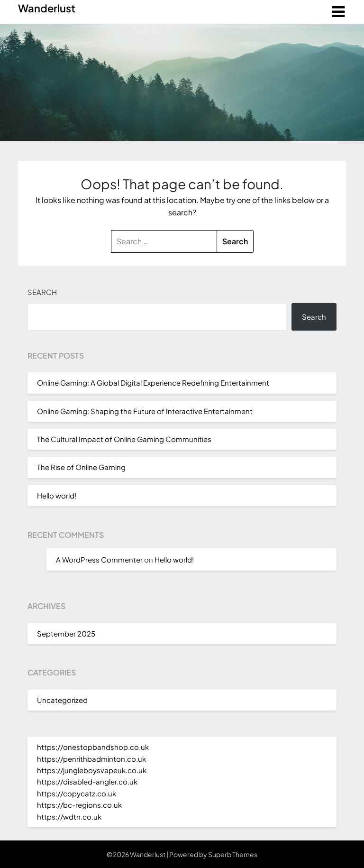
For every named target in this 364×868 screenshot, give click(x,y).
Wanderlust (47, 8)
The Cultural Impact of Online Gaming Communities (124, 439)
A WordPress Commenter (99, 559)
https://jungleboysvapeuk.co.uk (92, 770)
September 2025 (66, 633)
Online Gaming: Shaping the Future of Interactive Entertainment (145, 411)
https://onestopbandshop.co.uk (93, 747)
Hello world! (57, 495)
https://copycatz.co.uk (77, 793)
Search (42, 292)
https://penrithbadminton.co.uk (91, 759)
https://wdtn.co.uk (69, 817)
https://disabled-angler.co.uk (87, 781)
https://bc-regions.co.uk (79, 805)
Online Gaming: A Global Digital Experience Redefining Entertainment (153, 383)
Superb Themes (233, 854)
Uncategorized (62, 700)
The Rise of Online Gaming (81, 467)
